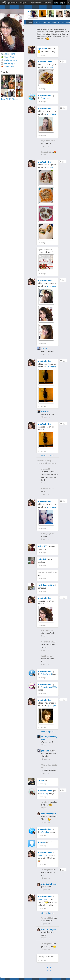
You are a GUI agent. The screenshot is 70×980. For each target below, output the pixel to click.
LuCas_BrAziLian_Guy (49, 738)
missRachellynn (45, 62)
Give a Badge (9, 64)
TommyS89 (42, 855)
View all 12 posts (47, 456)
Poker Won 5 (46, 674)
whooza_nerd (47, 489)
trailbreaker (47, 656)
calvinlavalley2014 (46, 585)
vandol (44, 802)
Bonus (44, 98)
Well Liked (45, 832)
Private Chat (9, 57)
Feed (30, 22)
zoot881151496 (44, 572)
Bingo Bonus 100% (49, 687)
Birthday (45, 793)
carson (41, 780)
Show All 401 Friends (9, 99)
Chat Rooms (35, 3)
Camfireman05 (48, 642)
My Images (51, 114)
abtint (44, 348)
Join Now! (13, 3)
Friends (56, 22)
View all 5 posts (48, 732)
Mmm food (51, 67)
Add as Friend (9, 54)
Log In (23, 3)
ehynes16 (42, 463)
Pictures (46, 22)
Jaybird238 (42, 48)
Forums (47, 3)
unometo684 (47, 630)
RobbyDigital (47, 152)
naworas (45, 411)
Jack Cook (46, 751)
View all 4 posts (48, 913)
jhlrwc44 (42, 842)
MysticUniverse (48, 140)
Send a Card (9, 67)
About (37, 22)
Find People (60, 3)
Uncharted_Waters (49, 766)
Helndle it (42, 559)
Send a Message (10, 60)
